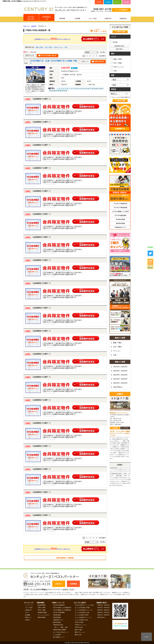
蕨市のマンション (80, 632)
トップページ (29, 605)
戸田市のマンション (81, 625)
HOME (99, 2)
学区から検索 (42, 610)
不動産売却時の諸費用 (59, 630)
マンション (117, 351)
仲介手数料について (59, 637)
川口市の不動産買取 (59, 612)
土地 (66, 47)
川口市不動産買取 (121, 215)
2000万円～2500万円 (120, 371)
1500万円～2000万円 (120, 367)
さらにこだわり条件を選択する (120, 97)
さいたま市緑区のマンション (83, 617)
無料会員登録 (42, 617)
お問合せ (28, 620)
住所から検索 (42, 608)
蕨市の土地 (78, 635)
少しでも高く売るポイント (61, 632)
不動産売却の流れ (58, 625)
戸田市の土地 (79, 627)
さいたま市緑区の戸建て (82, 615)
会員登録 (108, 2)
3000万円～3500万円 (120, 379)
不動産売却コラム (121, 227)
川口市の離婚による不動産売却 (62, 610)
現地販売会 (123, 18)
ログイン (117, 2)
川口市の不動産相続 (121, 208)
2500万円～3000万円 (120, 375)
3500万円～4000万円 (120, 383)
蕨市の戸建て (79, 630)
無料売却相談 (121, 223)
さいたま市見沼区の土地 (82, 612)
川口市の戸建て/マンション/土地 (84, 605)
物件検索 (62, 18)
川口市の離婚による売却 (121, 212)
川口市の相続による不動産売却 (62, 608)
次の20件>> (103, 56)
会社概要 (77, 18)
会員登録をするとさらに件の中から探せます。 (70, 39)
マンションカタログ (43, 615)
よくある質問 (57, 635)
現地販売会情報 (42, 612)
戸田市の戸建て (79, 622)
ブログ (27, 612)
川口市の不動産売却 (121, 204)
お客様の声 (108, 18)
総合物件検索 (42, 605)
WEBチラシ (28, 617)
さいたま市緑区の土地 (81, 620)
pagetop (146, 637)
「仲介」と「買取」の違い (61, 627)
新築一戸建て (40, 47)
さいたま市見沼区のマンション (84, 610)
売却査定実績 (57, 617)
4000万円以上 (118, 387)
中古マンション (59, 47)
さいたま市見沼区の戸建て (83, 608)
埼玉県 (114, 42)
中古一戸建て (49, 47)
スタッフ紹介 (93, 18)
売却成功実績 (121, 219)
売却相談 (126, 2)
